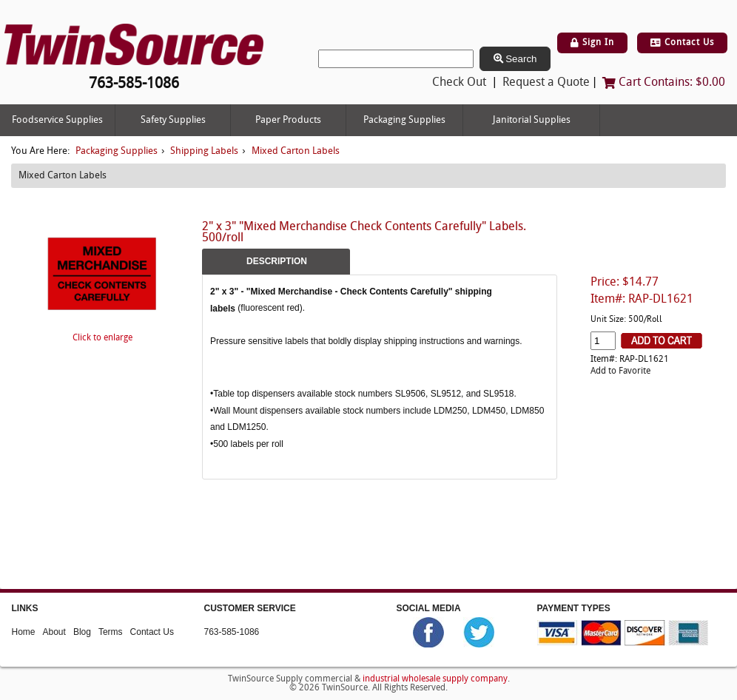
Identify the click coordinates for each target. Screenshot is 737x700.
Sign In (592, 43)
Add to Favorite (620, 371)
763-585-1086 (232, 632)
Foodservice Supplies (57, 120)
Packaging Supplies (404, 120)
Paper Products (288, 120)
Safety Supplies (173, 120)
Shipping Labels (204, 151)
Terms (111, 632)
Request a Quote (546, 83)
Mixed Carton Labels (296, 151)
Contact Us (682, 43)
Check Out (459, 83)
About (54, 632)
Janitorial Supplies (532, 120)
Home (24, 632)
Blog (82, 632)
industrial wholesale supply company (435, 679)
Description (277, 261)
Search (515, 59)
